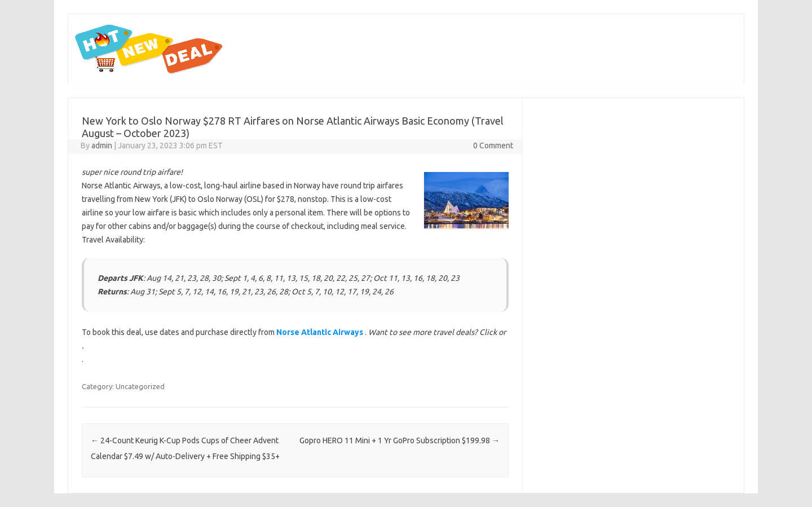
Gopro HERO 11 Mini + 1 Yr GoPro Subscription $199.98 (400, 440)
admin (102, 146)
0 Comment (493, 146)
